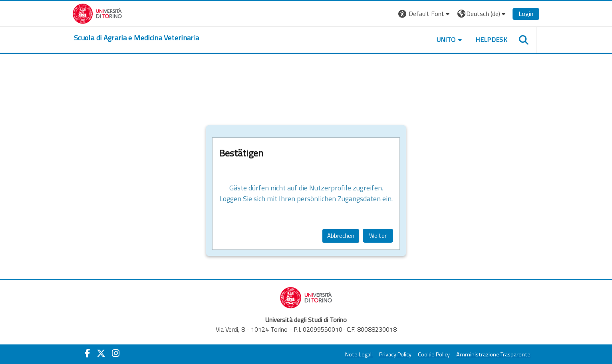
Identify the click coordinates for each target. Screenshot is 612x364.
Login (526, 14)
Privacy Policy (395, 354)
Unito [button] (446, 40)
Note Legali (359, 354)
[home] (136, 38)
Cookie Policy (434, 354)
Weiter (378, 236)
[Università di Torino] (97, 13)
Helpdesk (491, 40)
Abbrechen (341, 236)
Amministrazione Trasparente (493, 354)
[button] (425, 14)
